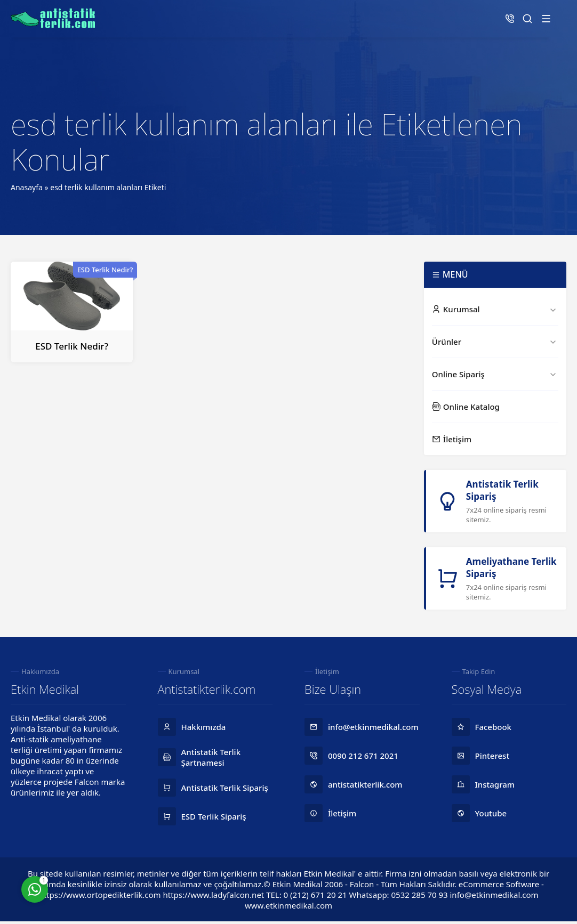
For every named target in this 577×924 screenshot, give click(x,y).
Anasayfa (27, 187)
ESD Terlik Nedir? (72, 346)
